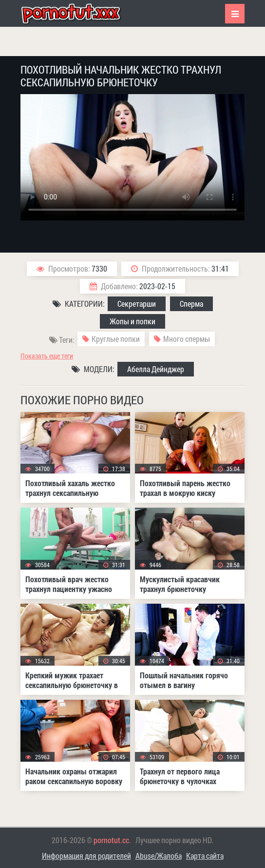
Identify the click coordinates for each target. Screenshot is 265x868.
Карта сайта (205, 856)
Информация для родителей (86, 856)
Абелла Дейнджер (156, 369)
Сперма (191, 304)
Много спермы (187, 339)
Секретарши (137, 304)
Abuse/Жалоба (159, 856)
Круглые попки (116, 339)
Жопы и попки (132, 321)
